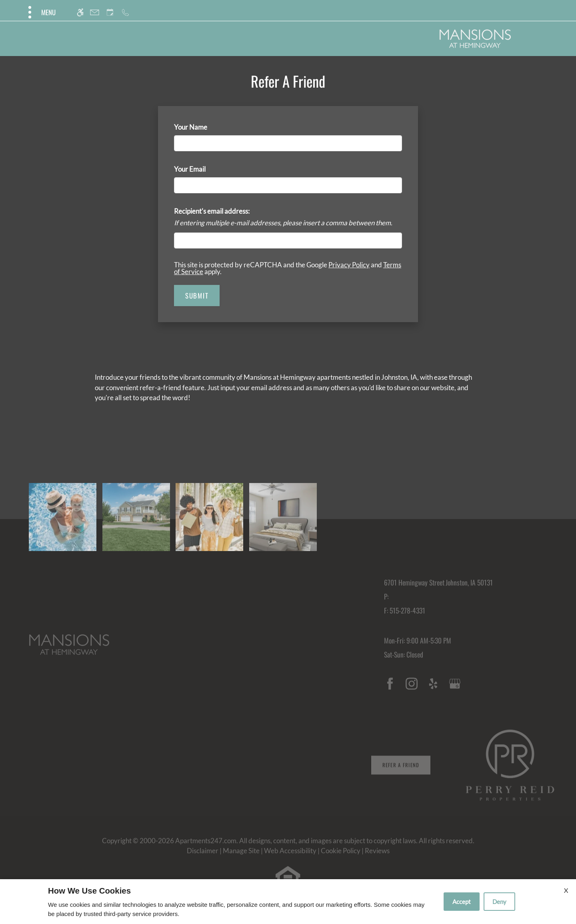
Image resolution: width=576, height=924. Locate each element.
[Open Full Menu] (41, 12)
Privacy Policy (349, 265)
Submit (197, 296)
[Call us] (125, 12)
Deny (499, 902)
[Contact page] (95, 12)
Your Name (204, 127)
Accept (462, 902)
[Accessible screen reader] (80, 12)
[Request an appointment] (110, 12)
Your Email (203, 169)
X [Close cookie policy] (566, 890)
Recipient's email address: (212, 211)
